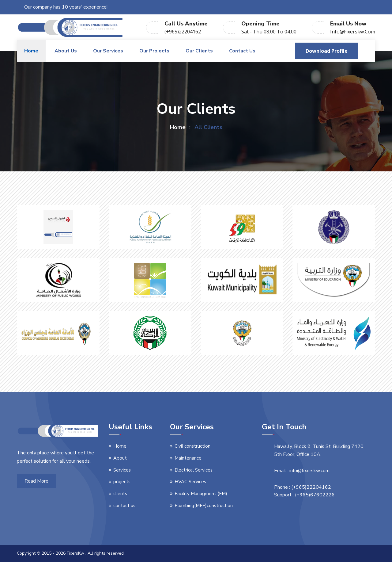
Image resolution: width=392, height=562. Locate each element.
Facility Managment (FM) (201, 494)
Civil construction (192, 446)
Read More (36, 481)
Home (31, 51)
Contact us (242, 51)
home (178, 127)
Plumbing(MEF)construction (204, 506)
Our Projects (154, 51)
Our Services (108, 51)
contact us (124, 506)
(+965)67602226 (315, 495)
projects (122, 482)
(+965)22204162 (183, 32)
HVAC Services (190, 482)
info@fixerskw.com (353, 32)
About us (66, 51)
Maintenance (188, 458)
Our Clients (199, 51)
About (120, 458)
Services (122, 470)
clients (120, 494)
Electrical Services (194, 470)
